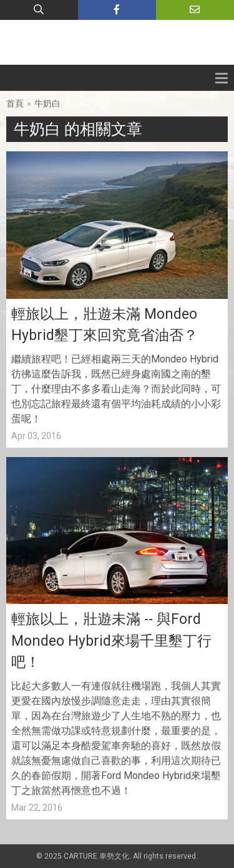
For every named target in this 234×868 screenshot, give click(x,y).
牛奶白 (47, 103)
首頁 (15, 103)
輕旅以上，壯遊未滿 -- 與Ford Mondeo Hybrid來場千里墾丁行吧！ (111, 641)
